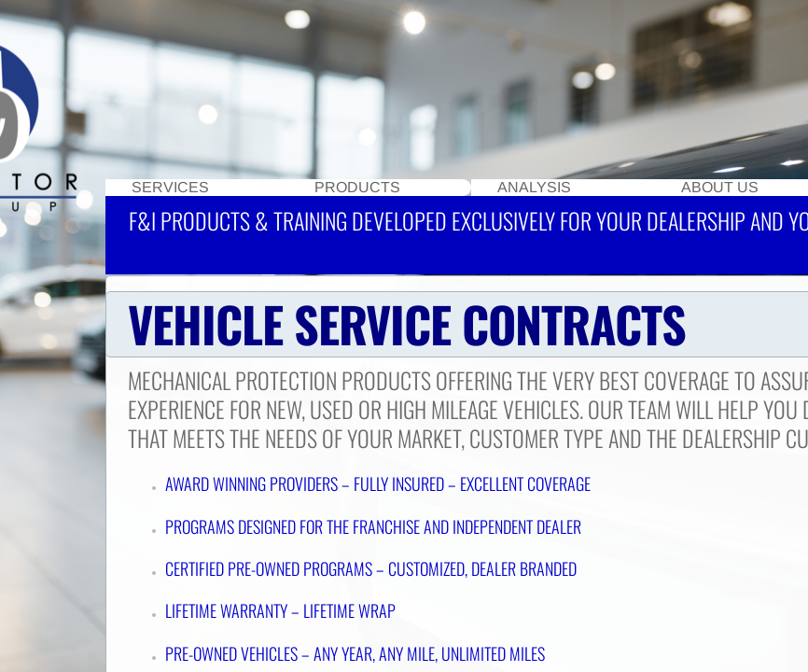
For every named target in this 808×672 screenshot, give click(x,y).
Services (170, 187)
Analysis (534, 187)
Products (357, 187)
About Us (720, 187)
